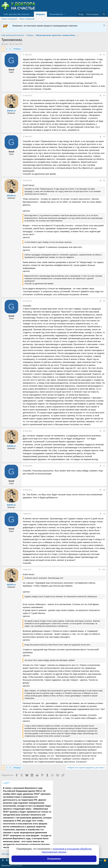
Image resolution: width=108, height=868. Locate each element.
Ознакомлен (54, 859)
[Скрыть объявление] (104, 26)
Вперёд (17, 49)
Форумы (40, 14)
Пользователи (56, 14)
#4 (104, 180)
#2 (104, 96)
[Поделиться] (100, 55)
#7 (104, 466)
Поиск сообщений (27, 19)
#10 (104, 570)
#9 (104, 514)
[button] (32, 14)
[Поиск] (104, 14)
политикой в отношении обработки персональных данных (67, 850)
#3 (104, 136)
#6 (104, 431)
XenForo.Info (18, 865)
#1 (104, 55)
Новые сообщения (9, 19)
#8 (104, 490)
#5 (104, 301)
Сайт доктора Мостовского (17, 14)
